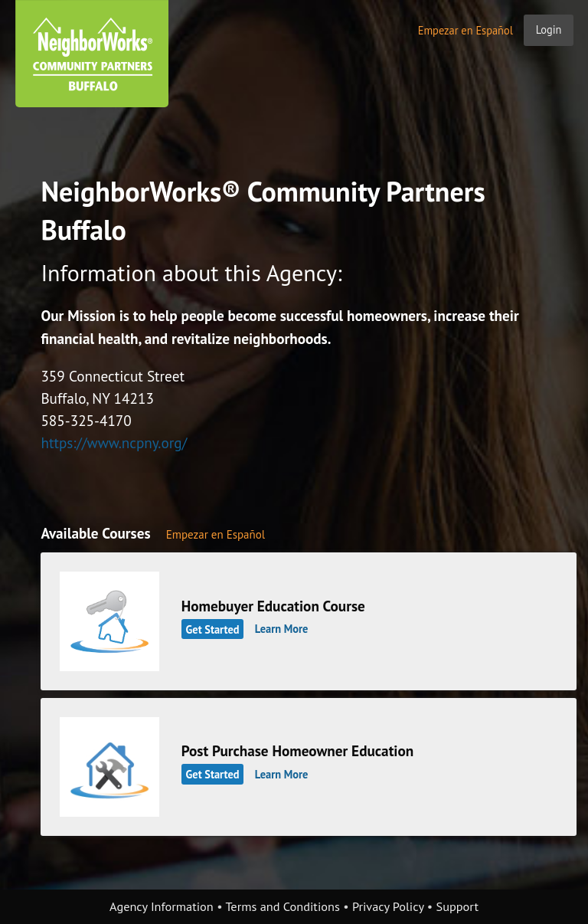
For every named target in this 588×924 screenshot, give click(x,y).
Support (457, 906)
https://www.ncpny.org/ (114, 442)
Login (549, 29)
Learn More (281, 629)
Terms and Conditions (282, 906)
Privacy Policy (388, 906)
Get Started (213, 629)
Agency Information (162, 906)
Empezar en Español (465, 30)
